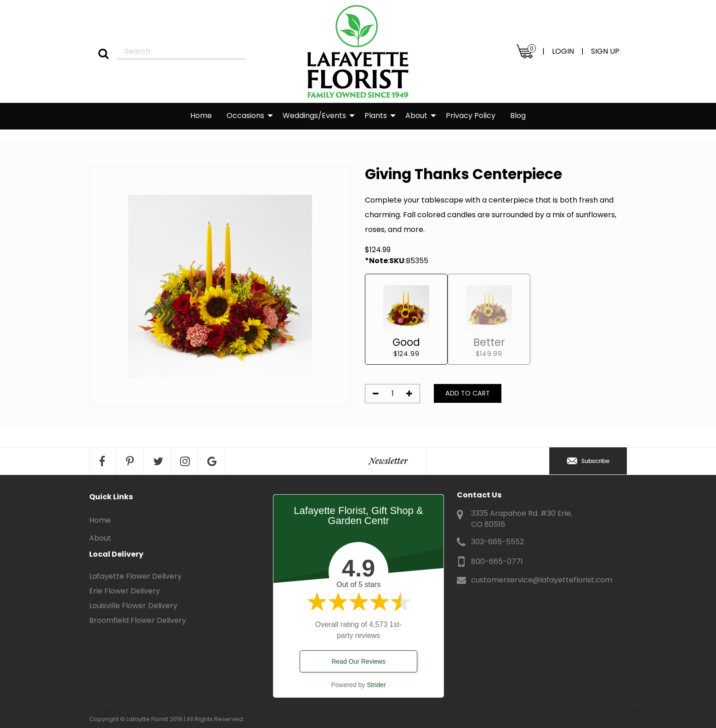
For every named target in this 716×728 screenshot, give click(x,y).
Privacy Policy (471, 116)
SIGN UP (605, 51)
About (416, 116)
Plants (376, 116)
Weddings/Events (314, 116)
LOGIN (563, 51)
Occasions (245, 116)
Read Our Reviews (358, 661)
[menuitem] (201, 116)
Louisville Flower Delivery (133, 606)
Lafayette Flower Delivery (135, 576)
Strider (376, 685)
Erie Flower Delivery (125, 591)
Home (201, 116)
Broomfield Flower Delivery (138, 620)
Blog (518, 116)
